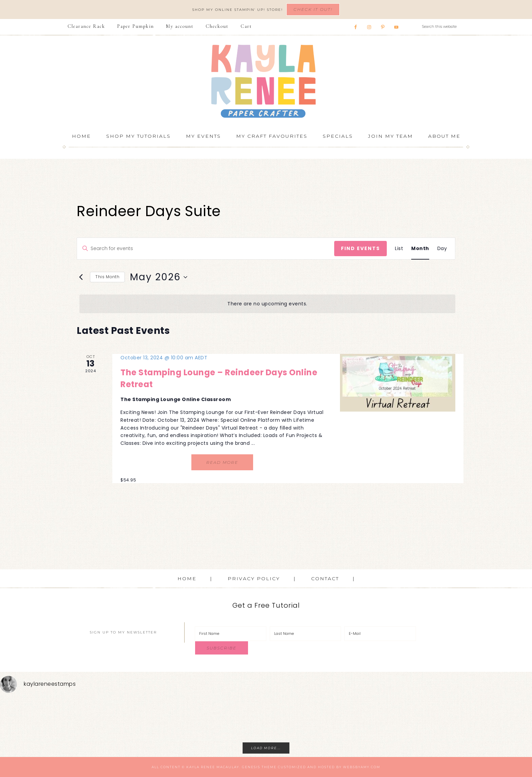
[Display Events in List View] (399, 249)
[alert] (267, 304)
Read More (222, 462)
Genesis (251, 767)
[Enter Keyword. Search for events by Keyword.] (206, 249)
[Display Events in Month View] (420, 249)
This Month (107, 277)
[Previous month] (81, 277)
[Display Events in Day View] (442, 249)
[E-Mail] (380, 634)
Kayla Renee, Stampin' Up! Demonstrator (266, 81)
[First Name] (231, 634)
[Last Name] (306, 634)
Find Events (360, 248)
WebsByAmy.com (362, 767)
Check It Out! (313, 9)
